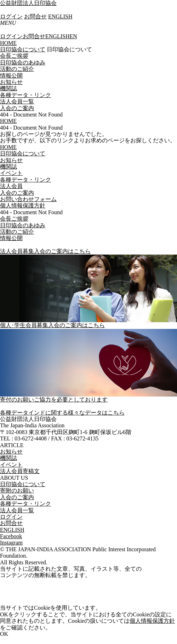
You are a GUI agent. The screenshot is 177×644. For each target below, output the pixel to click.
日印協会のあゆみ (23, 62)
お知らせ (11, 82)
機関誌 (8, 88)
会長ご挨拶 (14, 56)
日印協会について (23, 49)
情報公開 (11, 76)
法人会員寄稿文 (20, 471)
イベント (11, 465)
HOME (8, 43)
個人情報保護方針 (152, 621)
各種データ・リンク (25, 95)
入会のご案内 (17, 108)
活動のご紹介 (17, 69)
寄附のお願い (17, 491)
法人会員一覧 (17, 101)
